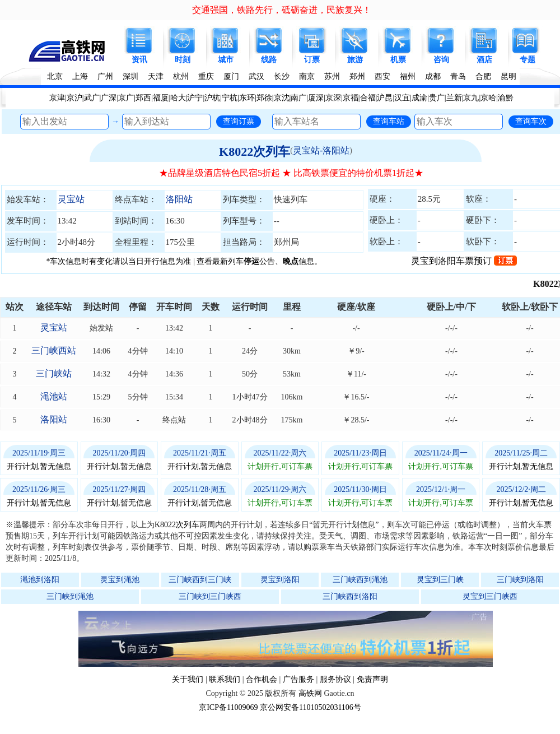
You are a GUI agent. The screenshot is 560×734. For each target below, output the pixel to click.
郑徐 (264, 98)
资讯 (139, 60)
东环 (247, 98)
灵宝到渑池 (120, 580)
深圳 (130, 76)
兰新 (454, 98)
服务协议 (335, 679)
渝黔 (506, 98)
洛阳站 (179, 199)
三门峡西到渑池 (360, 580)
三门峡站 (54, 373)
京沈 (282, 98)
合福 (368, 98)
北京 (55, 76)
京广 (126, 98)
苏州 (332, 76)
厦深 (316, 98)
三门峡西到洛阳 (350, 596)
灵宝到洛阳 (280, 580)
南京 (307, 76)
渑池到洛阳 (40, 580)
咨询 (441, 60)
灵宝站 (71, 199)
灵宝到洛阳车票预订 (464, 261)
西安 (382, 76)
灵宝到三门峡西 (490, 596)
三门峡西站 (54, 350)
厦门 (231, 76)
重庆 (206, 76)
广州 (105, 76)
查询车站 (389, 121)
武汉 (256, 76)
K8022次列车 (255, 152)
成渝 (419, 98)
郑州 (357, 76)
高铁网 (310, 693)
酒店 (484, 60)
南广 (298, 98)
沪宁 (195, 98)
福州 (408, 76)
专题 (528, 60)
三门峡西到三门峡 (200, 580)
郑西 (143, 98)
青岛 (458, 76)
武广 (92, 98)
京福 (351, 98)
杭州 (181, 76)
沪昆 (385, 98)
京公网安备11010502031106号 (311, 707)
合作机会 (262, 679)
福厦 (161, 98)
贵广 (437, 98)
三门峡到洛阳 (520, 580)
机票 (398, 60)
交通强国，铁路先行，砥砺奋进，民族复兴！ (282, 10)
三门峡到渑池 (70, 596)
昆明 (508, 76)
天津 (156, 76)
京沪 (74, 98)
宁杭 (230, 98)
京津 (57, 98)
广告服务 (298, 679)
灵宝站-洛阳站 (321, 150)
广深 (109, 98)
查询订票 (239, 121)
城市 (226, 60)
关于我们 (188, 679)
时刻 (183, 60)
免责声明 (372, 679)
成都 (433, 76)
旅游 (355, 60)
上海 (80, 76)
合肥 (483, 76)
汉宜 (402, 98)
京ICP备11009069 (228, 707)
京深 (333, 98)
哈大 (178, 98)
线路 (269, 60)
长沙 (282, 76)
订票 (312, 60)
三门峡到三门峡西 (210, 596)
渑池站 (54, 396)
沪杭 (212, 98)
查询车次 (531, 121)
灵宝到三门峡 (440, 580)
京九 (471, 98)
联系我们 (225, 679)
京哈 (488, 98)
